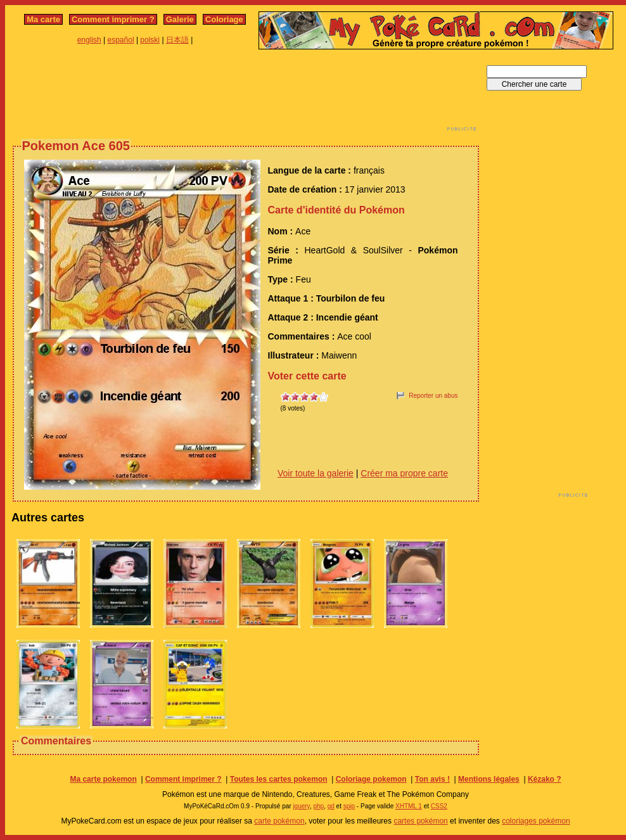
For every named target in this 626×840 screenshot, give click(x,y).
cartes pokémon (420, 821)
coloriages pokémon (536, 821)
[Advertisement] (246, 94)
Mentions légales (489, 779)
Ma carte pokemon (103, 779)
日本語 (177, 40)
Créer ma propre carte (404, 473)
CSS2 (439, 806)
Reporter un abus (433, 396)
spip (349, 806)
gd (331, 806)
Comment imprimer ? (113, 19)
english (89, 40)
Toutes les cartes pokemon (279, 779)
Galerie (180, 19)
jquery (301, 806)
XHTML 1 (409, 806)
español (121, 40)
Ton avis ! (432, 779)
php (318, 806)
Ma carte (43, 19)
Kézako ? (545, 779)
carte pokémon (279, 821)
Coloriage (224, 19)
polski (150, 40)
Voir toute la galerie (316, 473)
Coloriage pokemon (371, 779)
